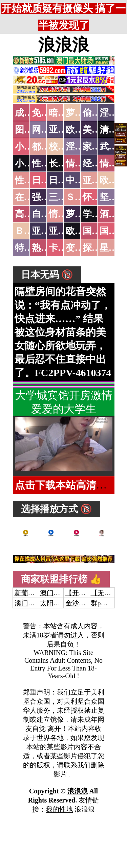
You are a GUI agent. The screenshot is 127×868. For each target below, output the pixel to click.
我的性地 (59, 809)
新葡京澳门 (31, 593)
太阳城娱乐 (57, 603)
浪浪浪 (64, 45)
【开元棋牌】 (86, 593)
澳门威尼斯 (57, 593)
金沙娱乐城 (82, 603)
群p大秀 (103, 603)
